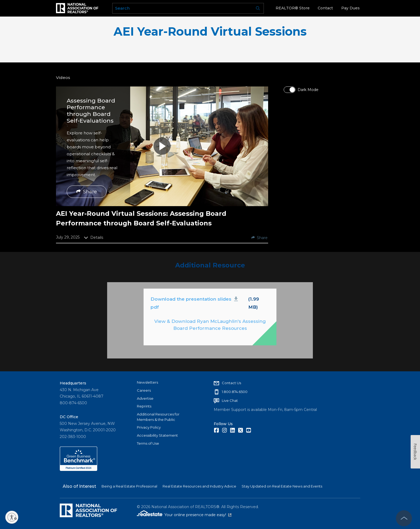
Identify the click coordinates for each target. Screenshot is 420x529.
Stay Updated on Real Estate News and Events (282, 486)
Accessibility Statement (157, 435)
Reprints (144, 406)
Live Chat (230, 400)
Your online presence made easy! (198, 515)
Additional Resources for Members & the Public (158, 417)
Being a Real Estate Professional (129, 486)
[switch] (290, 90)
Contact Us (231, 383)
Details (93, 237)
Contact (325, 8)
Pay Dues (350, 8)
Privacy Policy (149, 427)
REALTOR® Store (293, 8)
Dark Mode (308, 90)
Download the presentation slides (195, 303)
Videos (63, 78)
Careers (144, 390)
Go (258, 8)
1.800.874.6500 (235, 392)
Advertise (145, 398)
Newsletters (147, 382)
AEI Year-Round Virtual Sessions (210, 31)
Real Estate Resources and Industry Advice (199, 486)
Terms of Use (148, 443)
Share (87, 192)
